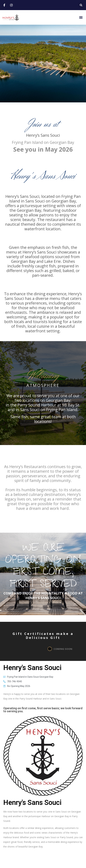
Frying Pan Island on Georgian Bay (43, 142)
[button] (81, 5)
